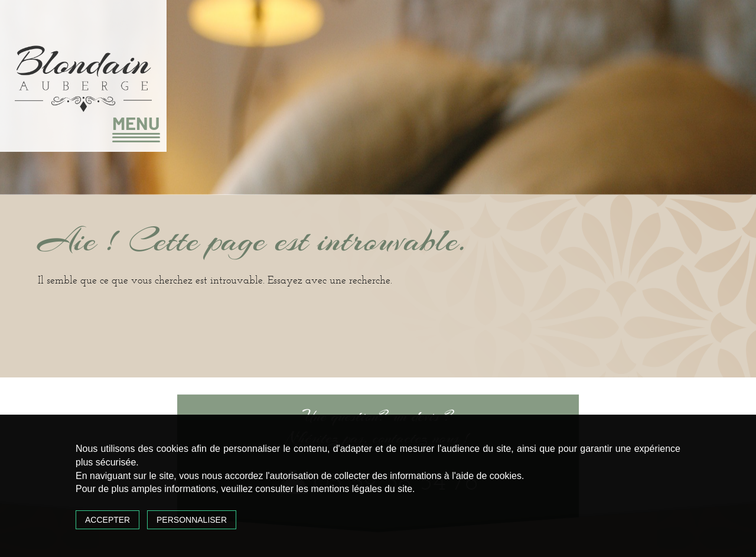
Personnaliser (192, 520)
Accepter (107, 520)
